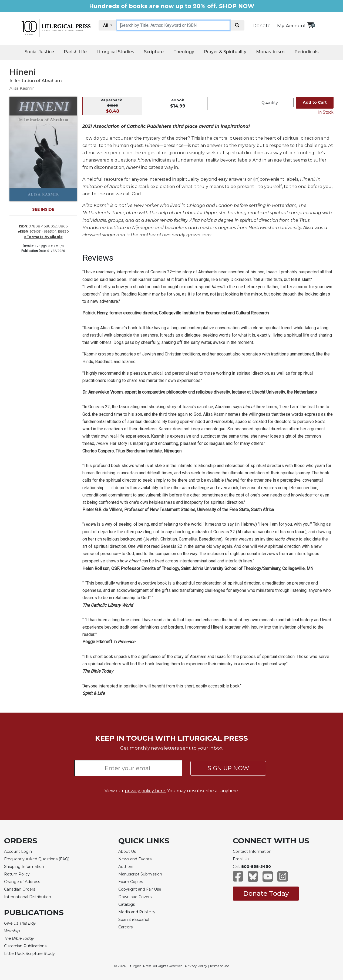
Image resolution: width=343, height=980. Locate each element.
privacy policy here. (145, 791)
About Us (127, 851)
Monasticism (270, 52)
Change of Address (22, 882)
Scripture (154, 52)
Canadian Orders (20, 889)
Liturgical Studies (115, 52)
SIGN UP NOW (228, 768)
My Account (292, 26)
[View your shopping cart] (310, 25)
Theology (184, 52)
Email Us (241, 859)
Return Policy (17, 874)
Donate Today (266, 893)
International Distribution (28, 897)
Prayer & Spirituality (225, 52)
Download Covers (135, 897)
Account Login (18, 851)
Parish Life (75, 52)
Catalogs (127, 904)
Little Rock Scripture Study (29, 954)
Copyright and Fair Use (140, 889)
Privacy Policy (196, 966)
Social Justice (39, 52)
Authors (126, 867)
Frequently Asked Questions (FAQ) (37, 859)
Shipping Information (24, 867)
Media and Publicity (137, 912)
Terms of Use (219, 966)
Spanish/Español (134, 919)
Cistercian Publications (25, 946)
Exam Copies (131, 882)
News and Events (135, 859)
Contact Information (252, 851)
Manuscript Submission (140, 874)
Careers (125, 927)
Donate (262, 26)
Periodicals (307, 52)
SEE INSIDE (43, 209)
